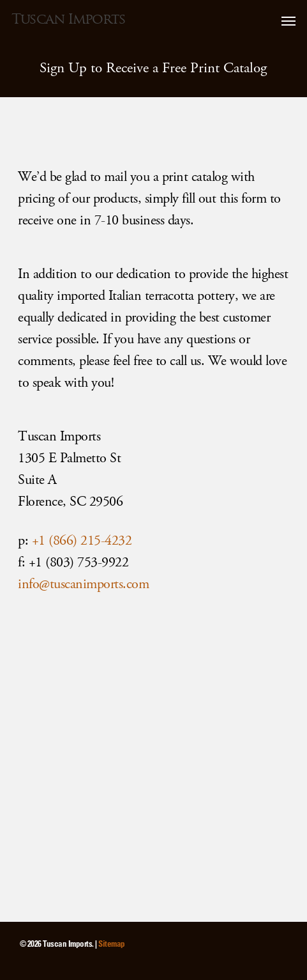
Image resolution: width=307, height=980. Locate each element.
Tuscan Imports (68, 19)
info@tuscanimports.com (83, 584)
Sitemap (112, 943)
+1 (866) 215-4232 (82, 541)
